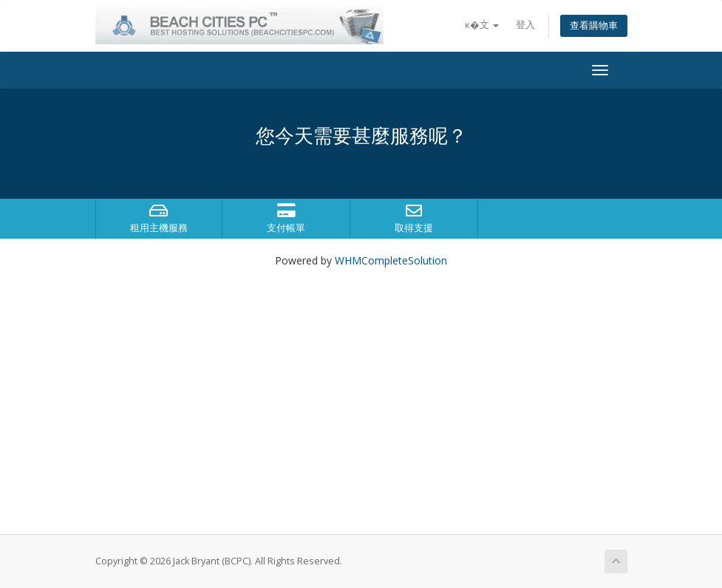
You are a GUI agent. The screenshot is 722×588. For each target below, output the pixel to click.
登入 (525, 25)
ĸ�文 (482, 25)
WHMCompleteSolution (391, 260)
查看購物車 (594, 25)
